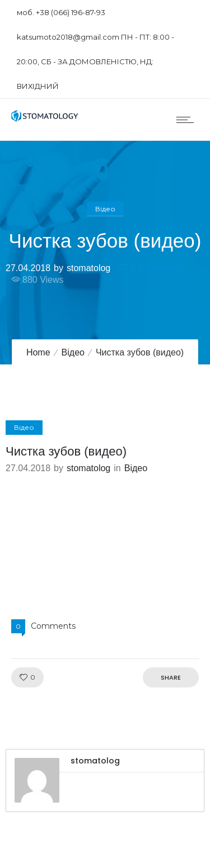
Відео (73, 352)
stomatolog (88, 267)
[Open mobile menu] (188, 120)
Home (38, 352)
